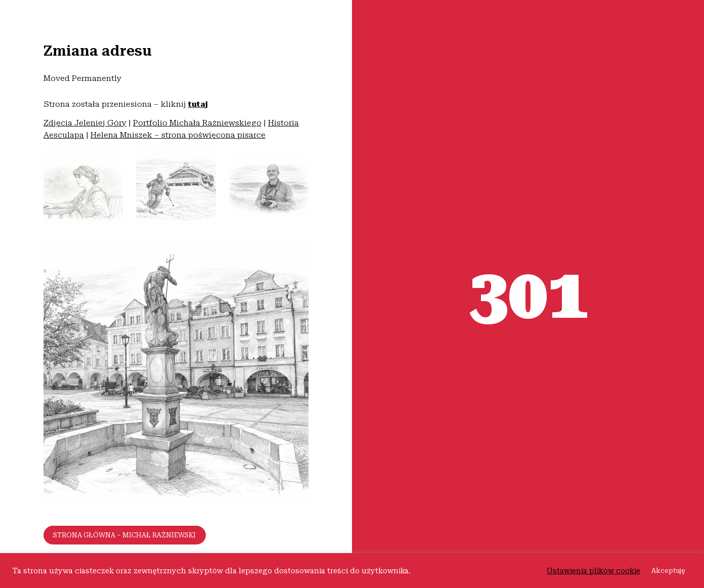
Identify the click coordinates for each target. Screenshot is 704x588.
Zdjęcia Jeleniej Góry (85, 123)
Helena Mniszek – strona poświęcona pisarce (178, 135)
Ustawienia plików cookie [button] (593, 571)
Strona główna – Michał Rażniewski (124, 535)
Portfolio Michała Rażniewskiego (197, 123)
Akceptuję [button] (668, 571)
